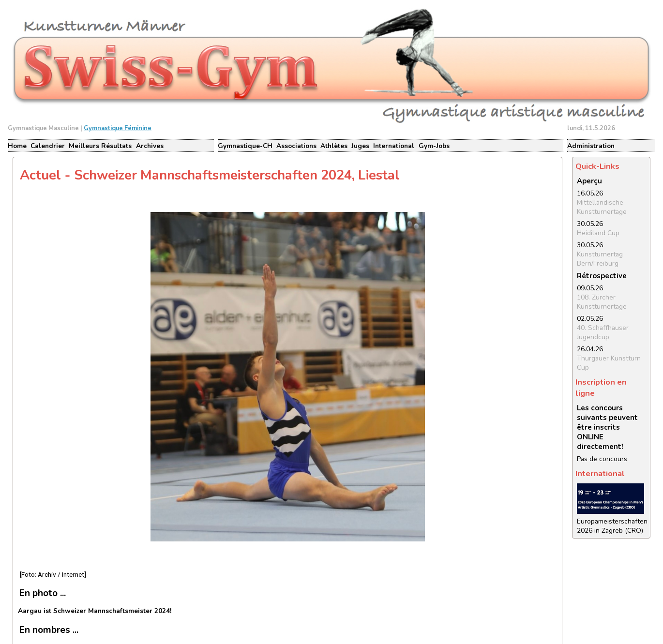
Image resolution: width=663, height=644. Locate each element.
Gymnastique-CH (245, 146)
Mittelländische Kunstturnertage (602, 207)
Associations (296, 146)
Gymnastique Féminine (118, 128)
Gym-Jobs (434, 146)
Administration (591, 146)
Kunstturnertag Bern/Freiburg (600, 259)
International (394, 146)
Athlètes (334, 146)
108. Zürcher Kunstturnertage (602, 302)
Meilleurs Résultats (100, 146)
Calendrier (48, 146)
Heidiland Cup (598, 233)
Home (17, 146)
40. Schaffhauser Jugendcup (603, 332)
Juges (360, 146)
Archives (150, 146)
